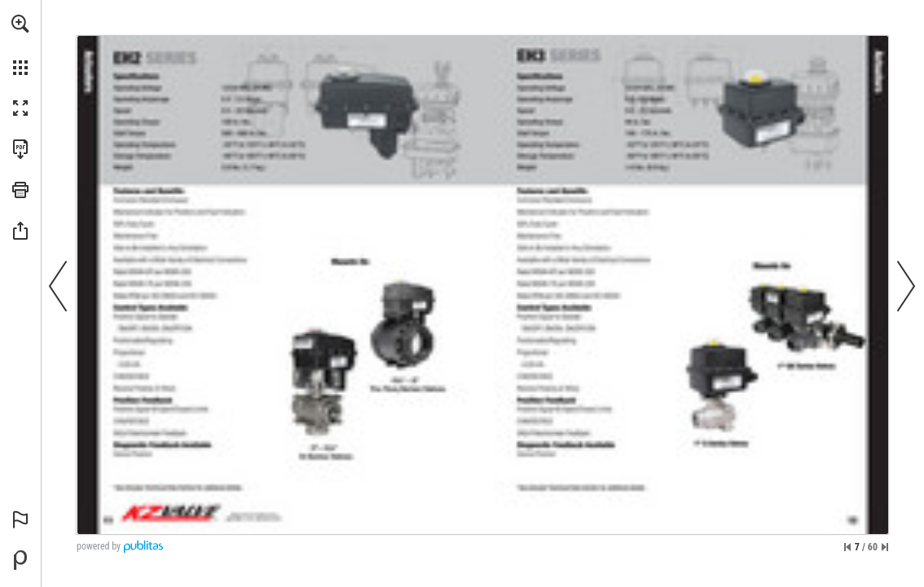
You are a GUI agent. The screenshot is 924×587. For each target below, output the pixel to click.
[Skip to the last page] (885, 547)
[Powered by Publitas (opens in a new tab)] (20, 560)
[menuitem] (20, 45)
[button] (20, 24)
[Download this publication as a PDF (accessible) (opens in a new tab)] (20, 149)
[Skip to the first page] (847, 547)
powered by (99, 546)
